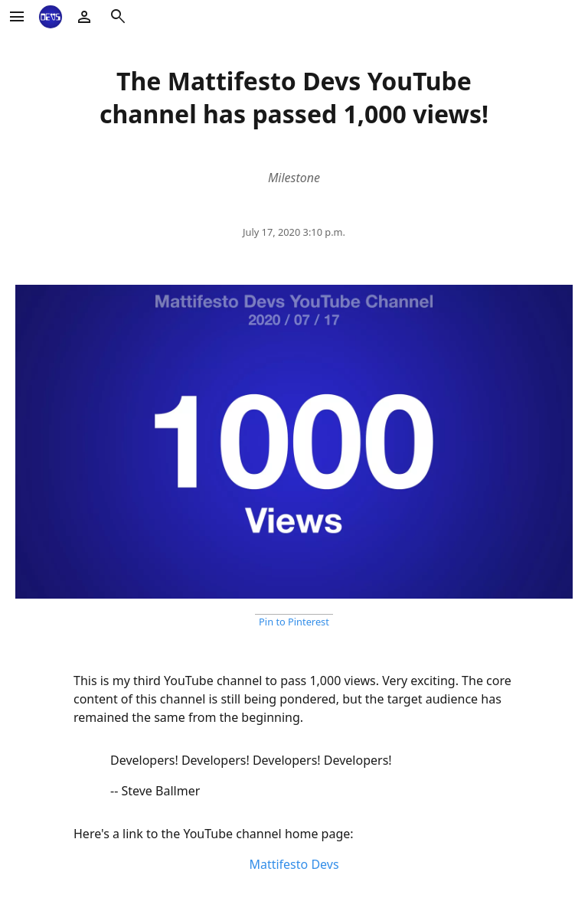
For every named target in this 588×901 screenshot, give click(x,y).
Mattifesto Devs (294, 864)
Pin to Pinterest (294, 622)
